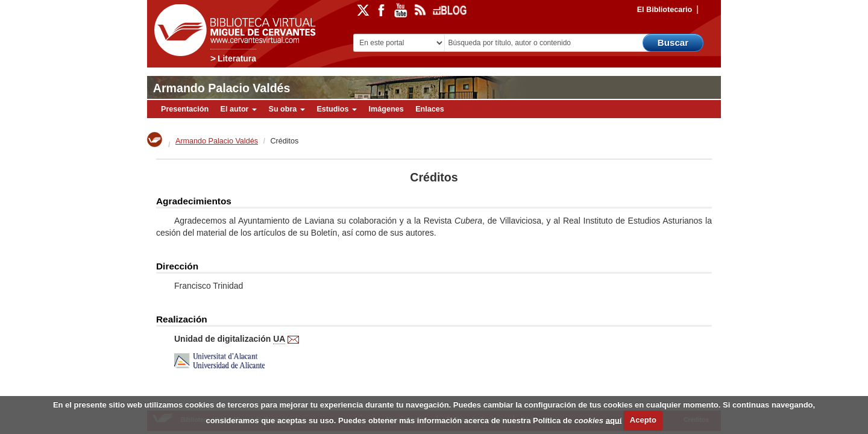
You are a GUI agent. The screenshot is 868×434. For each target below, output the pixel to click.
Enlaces (430, 109)
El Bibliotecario (665, 10)
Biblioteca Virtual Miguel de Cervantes (232, 30)
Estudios (337, 109)
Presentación (185, 109)
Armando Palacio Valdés (222, 88)
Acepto (643, 420)
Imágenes (386, 109)
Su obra (286, 109)
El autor (239, 109)
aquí (614, 420)
